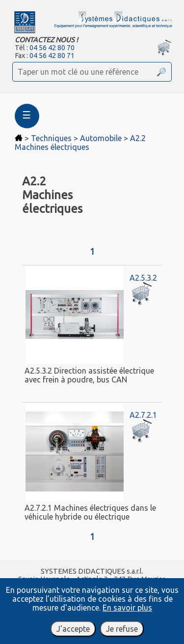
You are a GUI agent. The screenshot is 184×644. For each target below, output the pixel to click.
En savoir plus (127, 608)
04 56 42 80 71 (52, 56)
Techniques (51, 138)
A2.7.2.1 (143, 415)
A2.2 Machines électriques (80, 143)
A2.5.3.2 (143, 278)
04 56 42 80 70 (52, 48)
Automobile (101, 138)
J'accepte (73, 629)
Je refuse (122, 629)
